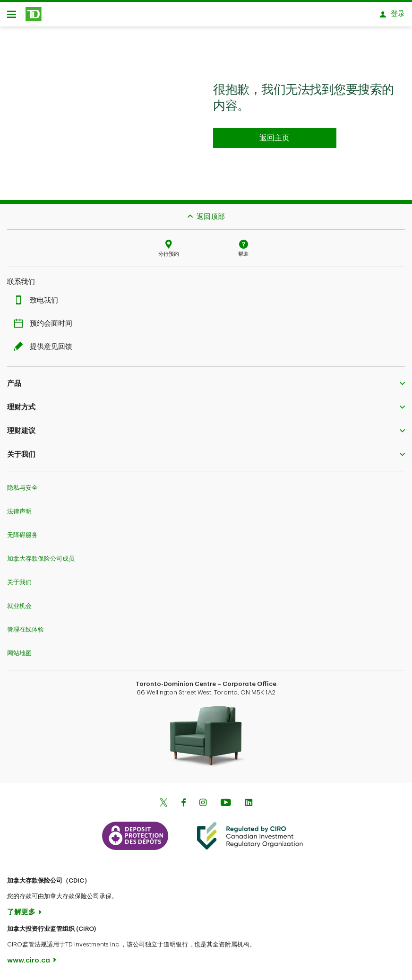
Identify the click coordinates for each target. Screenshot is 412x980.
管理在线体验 (26, 629)
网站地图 (19, 653)
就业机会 (19, 606)
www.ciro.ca (29, 960)
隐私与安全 (22, 488)
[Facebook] (183, 803)
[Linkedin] (249, 803)
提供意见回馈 (45, 347)
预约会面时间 (45, 324)
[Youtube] (226, 803)
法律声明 (19, 511)
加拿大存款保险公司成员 (41, 559)
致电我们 (38, 300)
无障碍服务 (22, 535)
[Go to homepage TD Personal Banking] (275, 138)
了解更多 (21, 912)
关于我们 (19, 582)
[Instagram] (203, 803)
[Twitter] (163, 803)
